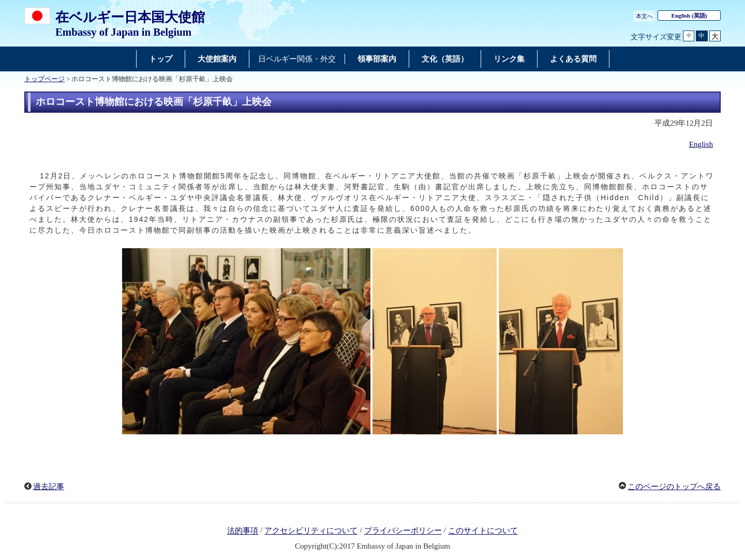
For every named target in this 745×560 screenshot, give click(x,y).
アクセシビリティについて (311, 531)
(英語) (689, 16)
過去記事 (49, 487)
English (701, 144)
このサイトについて (483, 531)
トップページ (44, 79)
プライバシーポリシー (403, 531)
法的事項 (243, 531)
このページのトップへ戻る (674, 487)
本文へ (644, 16)
